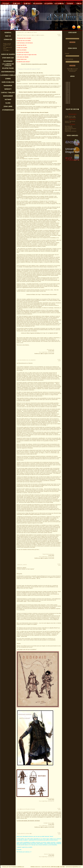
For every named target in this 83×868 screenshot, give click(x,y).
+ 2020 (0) (68, 90)
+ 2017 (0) (68, 93)
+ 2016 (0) (68, 95)
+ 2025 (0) (68, 84)
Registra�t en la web (72, 69)
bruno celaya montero (70, 118)
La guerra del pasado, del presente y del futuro (28, 821)
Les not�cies (59, 3)
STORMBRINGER (8, 110)
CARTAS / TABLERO (8, 93)
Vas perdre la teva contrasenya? (72, 71)
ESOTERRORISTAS (8, 72)
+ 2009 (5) (68, 103)
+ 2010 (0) (68, 102)
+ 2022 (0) (68, 87)
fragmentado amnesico (48, 554)
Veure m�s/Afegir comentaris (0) (46, 557)
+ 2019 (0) (68, 91)
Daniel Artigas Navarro (71, 129)
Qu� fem (27, 3)
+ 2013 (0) (68, 98)
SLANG (8, 103)
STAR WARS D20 (8, 58)
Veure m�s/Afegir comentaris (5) (46, 352)
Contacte (70, 3)
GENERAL (8, 33)
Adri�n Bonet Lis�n (49, 823)
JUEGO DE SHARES (8, 54)
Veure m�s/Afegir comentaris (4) (46, 801)
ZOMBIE (8, 79)
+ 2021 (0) (68, 88)
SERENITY (8, 89)
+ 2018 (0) (68, 92)
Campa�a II (6, 50)
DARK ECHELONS (8, 82)
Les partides (48, 3)
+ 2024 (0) (68, 85)
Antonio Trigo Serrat (49, 854)
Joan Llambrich (50, 798)
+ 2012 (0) (68, 99)
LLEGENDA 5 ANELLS (8, 75)
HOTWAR (8, 99)
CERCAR (72, 42)
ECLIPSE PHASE (8, 68)
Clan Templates (12, 867)
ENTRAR (72, 66)
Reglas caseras (7, 44)
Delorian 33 (68, 122)
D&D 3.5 (8, 36)
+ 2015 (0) (68, 96)
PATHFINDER (8, 61)
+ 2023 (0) (68, 86)
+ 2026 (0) (68, 82)
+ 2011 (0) (68, 101)
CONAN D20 (8, 39)
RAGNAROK (8, 86)
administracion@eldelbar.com (73, 867)
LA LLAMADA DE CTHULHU (8, 65)
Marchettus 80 (50, 350)
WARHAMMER (8, 96)
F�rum (79, 3)
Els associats (38, 3)
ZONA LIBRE (8, 106)
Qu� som (16, 3)
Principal (6, 3)
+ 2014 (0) (68, 97)
